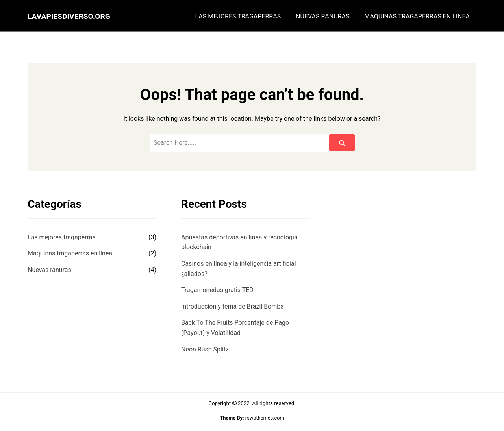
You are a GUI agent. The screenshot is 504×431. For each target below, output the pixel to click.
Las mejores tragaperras (238, 17)
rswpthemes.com (265, 418)
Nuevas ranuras (322, 17)
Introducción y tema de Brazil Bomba (233, 306)
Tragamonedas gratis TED (217, 290)
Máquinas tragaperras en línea (417, 17)
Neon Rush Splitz (205, 349)
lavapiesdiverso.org (69, 16)
